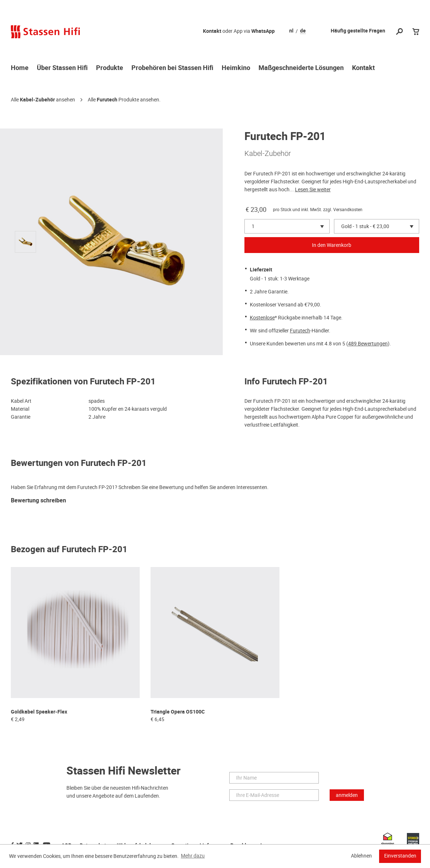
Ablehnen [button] (361, 856)
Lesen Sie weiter (313, 189)
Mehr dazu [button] (193, 856)
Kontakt (212, 31)
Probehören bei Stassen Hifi (172, 68)
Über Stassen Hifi (62, 68)
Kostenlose (262, 318)
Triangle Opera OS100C (178, 712)
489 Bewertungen (368, 344)
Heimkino (236, 68)
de (303, 31)
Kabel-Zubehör (37, 100)
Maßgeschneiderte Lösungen (301, 68)
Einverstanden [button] (400, 856)
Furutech (107, 100)
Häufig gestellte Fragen (358, 31)
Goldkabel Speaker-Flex (39, 712)
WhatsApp (263, 31)
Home (20, 68)
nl (291, 31)
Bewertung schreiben (38, 501)
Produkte (110, 68)
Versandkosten (348, 210)
